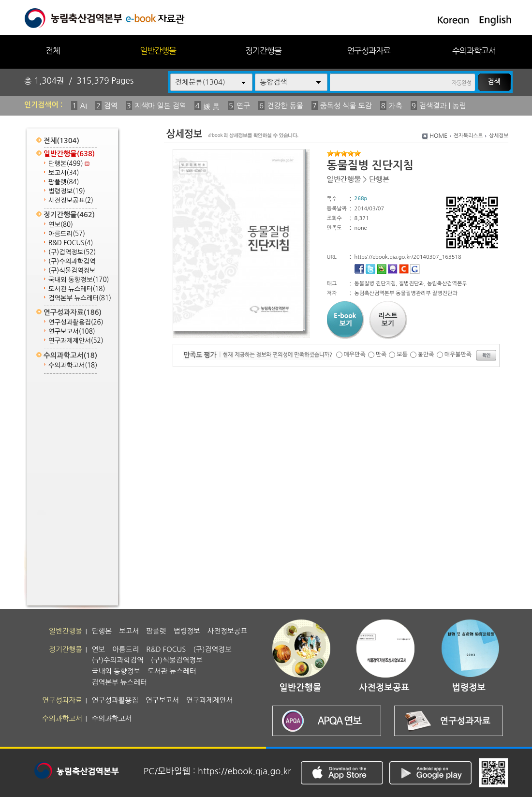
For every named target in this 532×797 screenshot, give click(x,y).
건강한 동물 (285, 106)
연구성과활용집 (76, 322)
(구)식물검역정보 (72, 271)
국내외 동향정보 (79, 280)
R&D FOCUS (71, 243)
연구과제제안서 (76, 341)
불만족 (426, 354)
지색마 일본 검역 (160, 106)
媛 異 (211, 107)
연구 (243, 106)
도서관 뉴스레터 (77, 289)
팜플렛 (64, 182)
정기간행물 (263, 51)
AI (83, 106)
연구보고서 (72, 332)
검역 (111, 106)
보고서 (64, 173)
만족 (381, 354)
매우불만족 (458, 354)
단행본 (69, 164)
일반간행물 (158, 51)
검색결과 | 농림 (443, 106)
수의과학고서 (474, 51)
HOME (438, 136)
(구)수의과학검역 (72, 261)
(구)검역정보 (72, 252)
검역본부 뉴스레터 (80, 298)
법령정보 (67, 191)
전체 (53, 51)
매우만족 (355, 354)
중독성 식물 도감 (346, 106)
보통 (402, 354)
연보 (61, 225)
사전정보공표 (71, 200)
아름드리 (67, 234)
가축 (396, 106)
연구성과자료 (369, 51)
